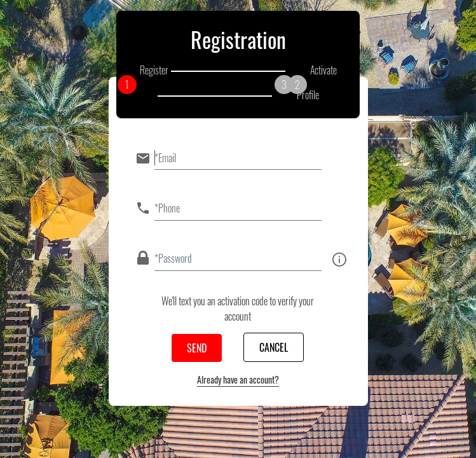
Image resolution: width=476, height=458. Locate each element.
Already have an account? (238, 379)
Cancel (274, 347)
